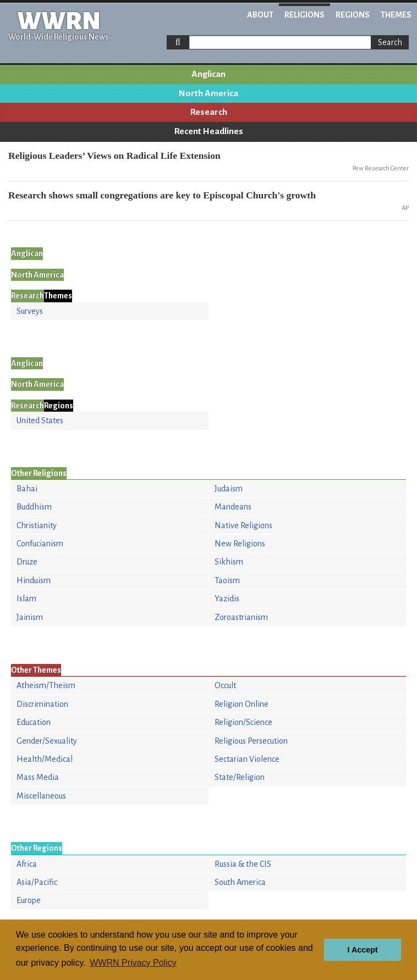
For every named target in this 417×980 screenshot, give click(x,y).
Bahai (27, 489)
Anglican (209, 74)
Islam (26, 599)
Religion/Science (243, 722)
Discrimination (42, 704)
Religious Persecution (251, 741)
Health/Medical (45, 759)
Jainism (30, 617)
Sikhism (229, 562)
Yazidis (227, 599)
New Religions (240, 544)
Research (209, 112)
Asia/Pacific (37, 882)
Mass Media (38, 777)
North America (209, 93)
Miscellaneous (41, 796)
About (260, 15)
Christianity (37, 525)
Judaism (229, 489)
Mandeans (233, 507)
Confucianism (40, 544)
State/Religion (240, 777)
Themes (396, 15)
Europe (29, 900)
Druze (27, 562)
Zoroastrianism (241, 617)
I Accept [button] (362, 950)
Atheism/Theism (46, 685)
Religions (304, 15)
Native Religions (243, 525)
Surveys (30, 311)
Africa (27, 864)
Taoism (227, 580)
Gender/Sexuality (47, 741)
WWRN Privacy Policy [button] (133, 963)
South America (240, 882)
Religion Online (242, 704)
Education (34, 722)
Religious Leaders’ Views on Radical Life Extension (114, 156)
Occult (225, 685)
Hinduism (34, 580)
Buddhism (34, 507)
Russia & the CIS (243, 864)
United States (40, 420)
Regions (353, 15)
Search (390, 42)
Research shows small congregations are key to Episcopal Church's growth (162, 195)
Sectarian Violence (247, 759)
